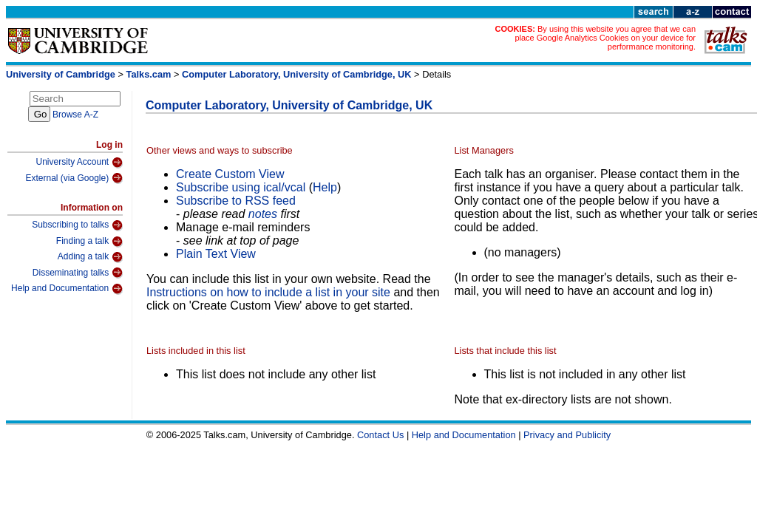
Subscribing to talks (77, 225)
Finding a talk (89, 242)
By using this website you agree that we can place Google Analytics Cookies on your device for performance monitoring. (605, 38)
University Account (79, 163)
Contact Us (380, 435)
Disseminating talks (78, 273)
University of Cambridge (61, 74)
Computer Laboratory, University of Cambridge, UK (297, 74)
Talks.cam (149, 74)
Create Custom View (230, 174)
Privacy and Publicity (567, 435)
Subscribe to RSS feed (236, 201)
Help (325, 187)
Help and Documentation (67, 289)
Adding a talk (90, 257)
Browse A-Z (75, 115)
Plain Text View (216, 254)
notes (263, 214)
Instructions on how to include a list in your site (268, 292)
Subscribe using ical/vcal (241, 187)
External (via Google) (74, 178)
